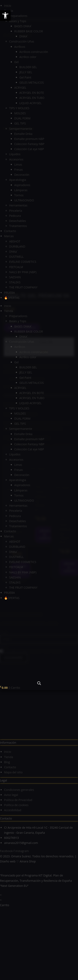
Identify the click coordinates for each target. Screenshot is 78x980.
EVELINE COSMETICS (23, 262)
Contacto (10, 231)
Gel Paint (25, 77)
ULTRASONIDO (24, 200)
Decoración (22, 175)
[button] (5, 15)
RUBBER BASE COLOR (29, 31)
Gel (16, 62)
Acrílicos (20, 47)
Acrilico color (28, 57)
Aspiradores (22, 185)
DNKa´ (13, 252)
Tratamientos (18, 226)
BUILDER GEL (28, 67)
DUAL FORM (22, 118)
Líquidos (15, 154)
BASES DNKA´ (23, 26)
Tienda (9, 311)
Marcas (9, 236)
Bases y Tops (18, 21)
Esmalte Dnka (23, 134)
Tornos (19, 195)
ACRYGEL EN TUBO (32, 98)
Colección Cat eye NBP (29, 149)
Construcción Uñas (22, 41)
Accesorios (16, 159)
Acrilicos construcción (34, 52)
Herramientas (18, 205)
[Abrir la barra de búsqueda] (39, 683)
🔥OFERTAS (12, 298)
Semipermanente (21, 129)
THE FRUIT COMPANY (23, 287)
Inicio (8, 6)
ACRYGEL (20, 88)
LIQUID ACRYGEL (30, 103)
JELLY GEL (26, 72)
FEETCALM (16, 267)
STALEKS (15, 282)
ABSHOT (15, 241)
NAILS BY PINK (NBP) (23, 272)
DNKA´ (24, 36)
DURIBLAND (17, 246)
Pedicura (15, 216)
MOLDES (20, 113)
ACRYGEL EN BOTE (32, 93)
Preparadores (18, 16)
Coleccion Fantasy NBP (29, 144)
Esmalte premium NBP (29, 139)
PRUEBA (9, 293)
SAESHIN (15, 277)
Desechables (18, 221)
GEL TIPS (20, 123)
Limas (18, 164)
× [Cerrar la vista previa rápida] (1, 830)
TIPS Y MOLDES (19, 108)
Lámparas (21, 190)
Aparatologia (18, 180)
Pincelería (16, 211)
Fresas (19, 170)
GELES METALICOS (32, 82)
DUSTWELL (16, 257)
